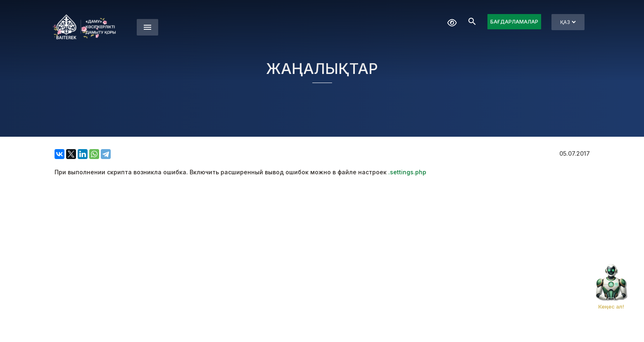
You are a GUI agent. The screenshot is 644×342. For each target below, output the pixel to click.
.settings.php (407, 172)
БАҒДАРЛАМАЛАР (514, 22)
